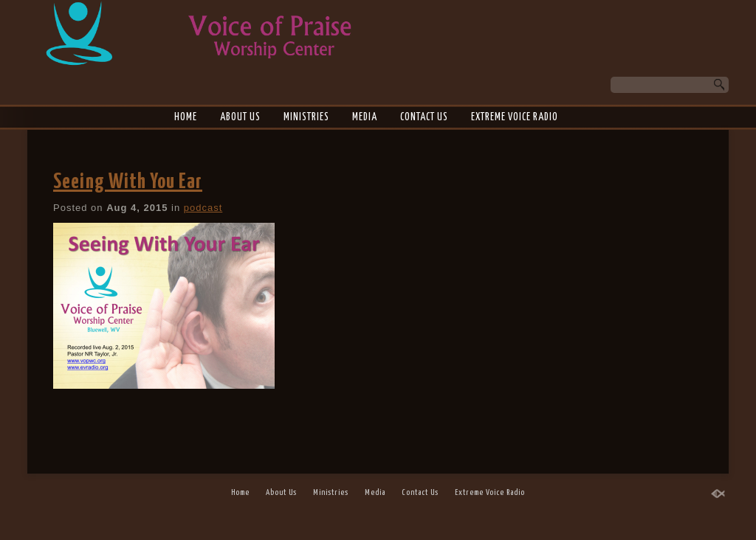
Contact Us (424, 117)
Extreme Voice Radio (515, 117)
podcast (203, 208)
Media (365, 117)
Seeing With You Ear (128, 182)
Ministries (306, 117)
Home (186, 117)
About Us (240, 117)
